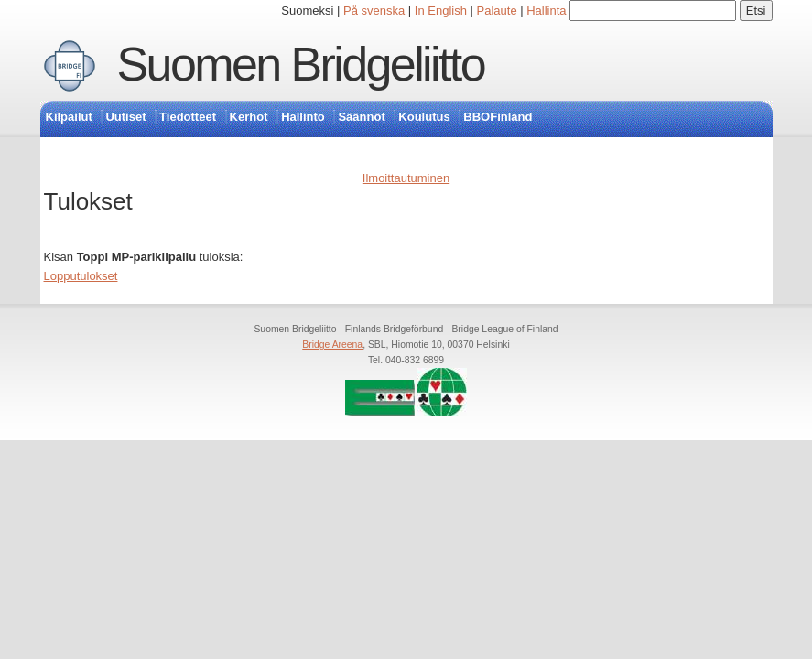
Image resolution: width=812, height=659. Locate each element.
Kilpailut (69, 117)
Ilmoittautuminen (406, 178)
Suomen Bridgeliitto (301, 64)
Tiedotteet (188, 117)
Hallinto (303, 117)
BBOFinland (498, 117)
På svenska (374, 11)
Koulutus (424, 117)
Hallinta (546, 11)
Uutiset (125, 117)
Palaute (497, 11)
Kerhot (249, 117)
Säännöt (361, 117)
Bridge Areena (332, 345)
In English (441, 11)
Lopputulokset (81, 276)
